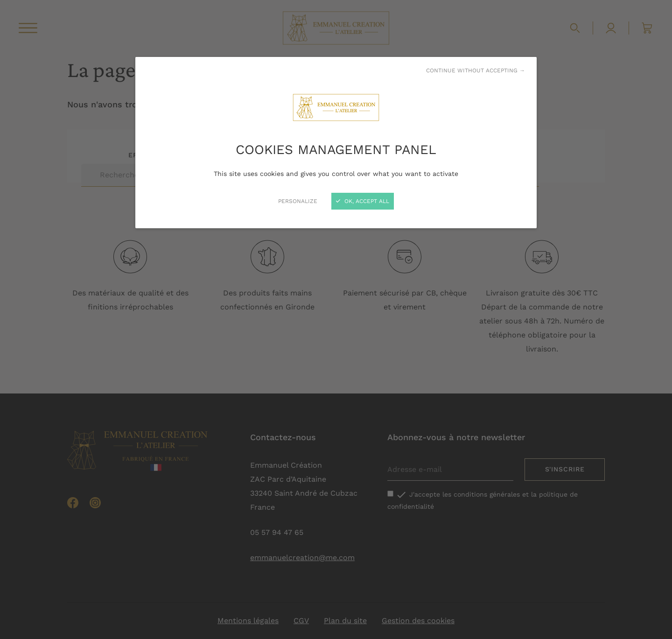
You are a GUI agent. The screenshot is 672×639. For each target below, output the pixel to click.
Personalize (298, 201)
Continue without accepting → (476, 70)
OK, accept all (363, 201)
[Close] (336, 319)
